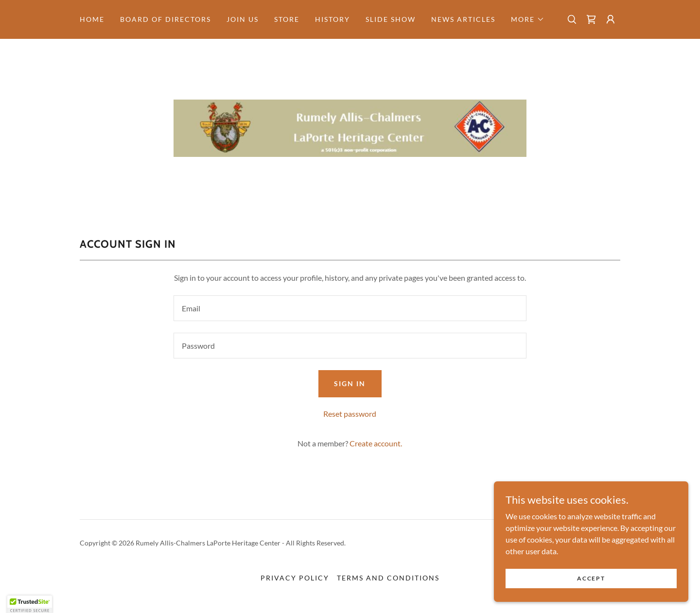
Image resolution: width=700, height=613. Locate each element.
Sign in (350, 383)
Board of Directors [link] (166, 19)
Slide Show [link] (391, 19)
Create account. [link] (376, 443)
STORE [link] (287, 19)
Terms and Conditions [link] (388, 578)
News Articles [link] (463, 19)
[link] (591, 19)
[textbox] (350, 308)
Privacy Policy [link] (295, 578)
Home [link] (92, 19)
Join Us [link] (243, 19)
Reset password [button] (350, 414)
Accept (591, 585)
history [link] (332, 19)
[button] (528, 19)
